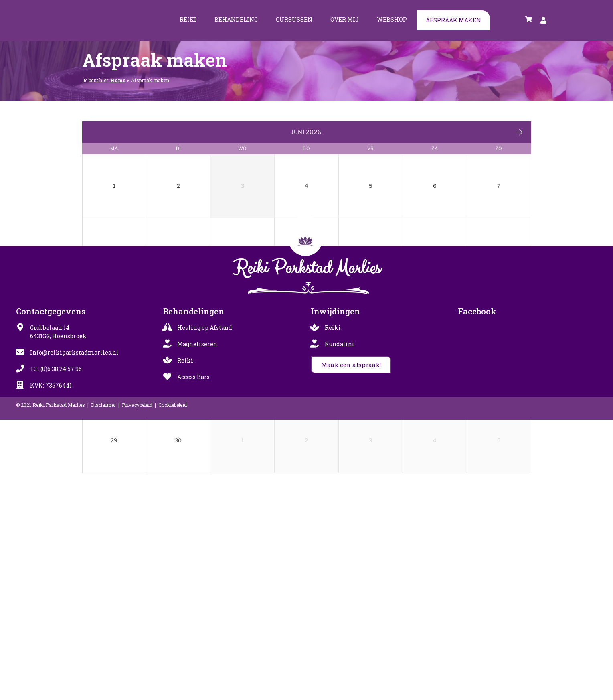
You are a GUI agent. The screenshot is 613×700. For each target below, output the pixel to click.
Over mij (345, 19)
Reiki (188, 19)
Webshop (392, 19)
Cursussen (294, 19)
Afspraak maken (453, 20)
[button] (351, 645)
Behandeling (236, 19)
